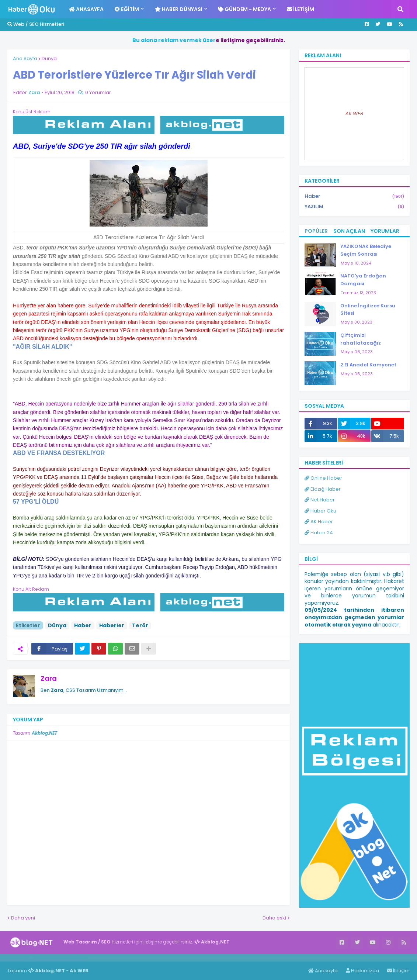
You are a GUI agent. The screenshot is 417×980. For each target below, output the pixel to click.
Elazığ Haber (323, 489)
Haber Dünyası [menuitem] (179, 9)
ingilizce (77, 957)
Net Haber (320, 500)
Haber (83, 625)
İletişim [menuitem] (300, 9)
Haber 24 (319, 533)
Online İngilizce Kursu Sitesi (368, 310)
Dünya (49, 58)
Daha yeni (23, 918)
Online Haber (323, 478)
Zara (49, 678)
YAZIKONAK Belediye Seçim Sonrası (366, 250)
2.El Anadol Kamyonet (368, 365)
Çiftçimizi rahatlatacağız (361, 339)
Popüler (316, 231)
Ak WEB (354, 113)
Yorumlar (385, 231)
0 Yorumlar (98, 92)
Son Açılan (349, 231)
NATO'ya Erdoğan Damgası (363, 280)
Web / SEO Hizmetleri (36, 24)
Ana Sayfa (25, 58)
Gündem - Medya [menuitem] (245, 9)
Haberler (112, 625)
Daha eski (274, 918)
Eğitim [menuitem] (127, 9)
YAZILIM (354, 207)
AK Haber (319, 522)
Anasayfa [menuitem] (86, 9)
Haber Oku (320, 511)
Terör (140, 625)
